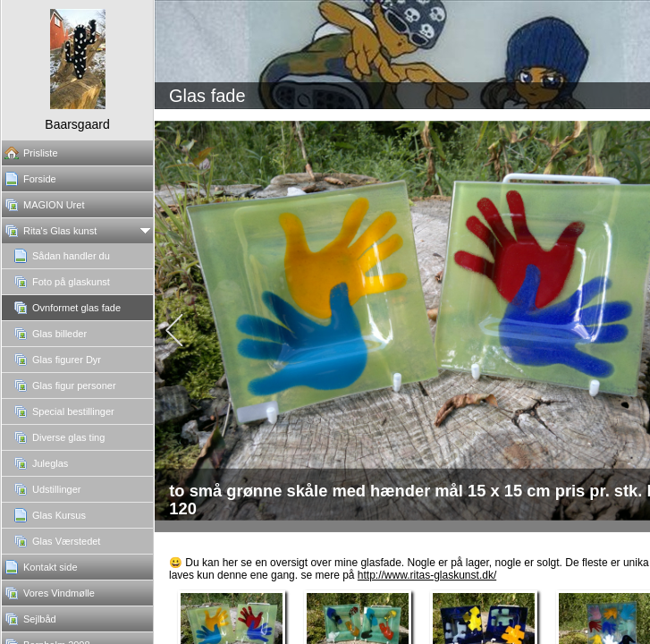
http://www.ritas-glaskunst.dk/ (427, 575)
